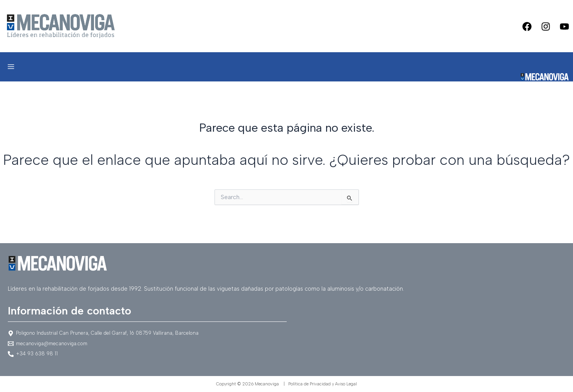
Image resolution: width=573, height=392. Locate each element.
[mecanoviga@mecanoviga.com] (286, 343)
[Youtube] (564, 26)
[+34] (286, 354)
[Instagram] (546, 26)
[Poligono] (286, 333)
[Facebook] (527, 26)
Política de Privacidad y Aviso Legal (323, 384)
